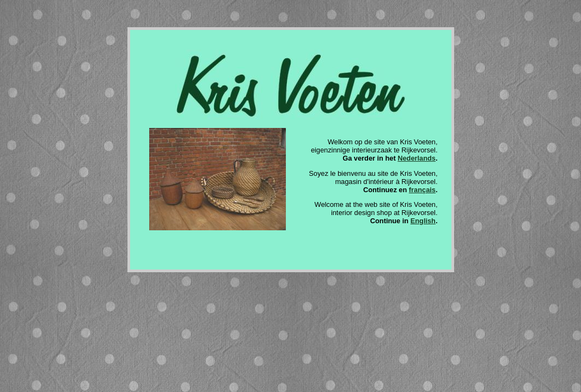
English (423, 221)
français (422, 190)
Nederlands (417, 158)
